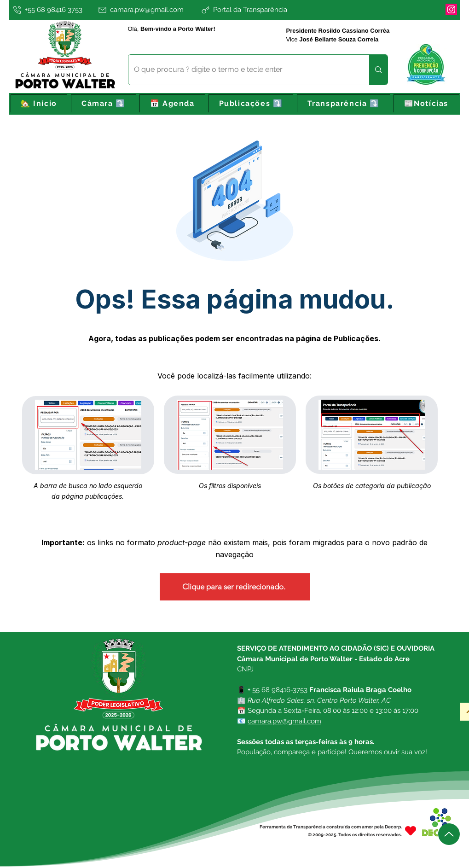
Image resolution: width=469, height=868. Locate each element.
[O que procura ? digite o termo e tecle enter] (242, 70)
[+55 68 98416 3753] (52, 10)
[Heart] (411, 830)
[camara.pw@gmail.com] (148, 10)
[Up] (449, 834)
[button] (103, 104)
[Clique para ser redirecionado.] (235, 587)
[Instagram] (451, 9)
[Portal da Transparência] (274, 10)
